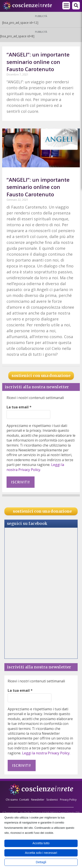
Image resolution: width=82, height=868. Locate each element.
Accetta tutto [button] (41, 843)
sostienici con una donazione (41, 376)
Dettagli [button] (41, 862)
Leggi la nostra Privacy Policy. (35, 467)
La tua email (19, 407)
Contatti (24, 800)
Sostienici (52, 800)
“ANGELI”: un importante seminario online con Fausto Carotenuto (38, 62)
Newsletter (38, 800)
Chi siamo (12, 800)
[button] (76, 6)
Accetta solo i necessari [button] (41, 853)
